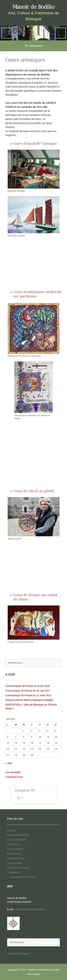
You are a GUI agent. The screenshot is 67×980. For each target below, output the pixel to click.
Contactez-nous (14, 777)
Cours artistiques (17, 840)
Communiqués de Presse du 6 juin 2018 (28, 686)
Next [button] (60, 33)
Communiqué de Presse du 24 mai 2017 (28, 691)
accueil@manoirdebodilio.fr (30, 909)
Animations (13, 844)
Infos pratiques (15, 849)
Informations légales (18, 868)
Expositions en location (22, 877)
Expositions (14, 872)
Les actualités (13, 772)
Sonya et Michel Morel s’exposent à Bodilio (29, 700)
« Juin (9, 763)
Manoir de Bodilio (33, 7)
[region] (33, 33)
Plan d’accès (14, 854)
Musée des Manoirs (18, 835)
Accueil (11, 830)
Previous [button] (7, 33)
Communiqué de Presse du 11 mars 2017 (28, 695)
